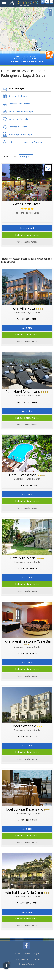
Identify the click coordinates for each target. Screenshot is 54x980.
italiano (17, 954)
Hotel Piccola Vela (23, 475)
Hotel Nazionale (24, 726)
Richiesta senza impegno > (27, 58)
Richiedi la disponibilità (27, 235)
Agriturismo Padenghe (19, 119)
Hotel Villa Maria (23, 558)
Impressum (36, 959)
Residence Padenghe (18, 96)
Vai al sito (27, 328)
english (36, 954)
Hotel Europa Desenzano (24, 809)
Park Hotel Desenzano (23, 392)
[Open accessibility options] (6, 966)
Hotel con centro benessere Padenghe (26, 142)
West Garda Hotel (27, 204)
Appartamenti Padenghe (19, 104)
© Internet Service (27, 964)
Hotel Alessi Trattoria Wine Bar (27, 641)
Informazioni (27, 228)
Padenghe (25, 156)
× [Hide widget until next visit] (9, 963)
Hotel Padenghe (17, 88)
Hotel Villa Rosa (23, 308)
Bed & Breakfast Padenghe (21, 111)
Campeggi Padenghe (18, 127)
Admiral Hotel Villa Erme (24, 892)
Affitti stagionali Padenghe (20, 134)
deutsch (27, 954)
